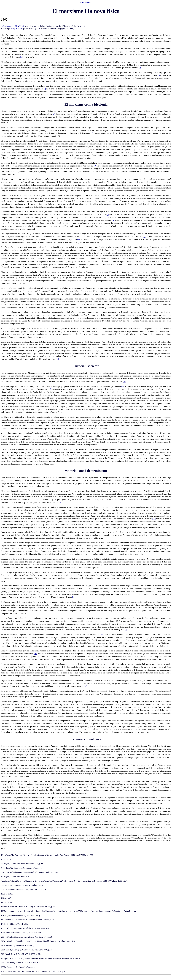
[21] (163, 527)
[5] (45, 89)
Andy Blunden (17, 29)
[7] (92, 133)
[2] (21, 57)
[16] (123, 386)
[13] (136, 250)
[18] (60, 502)
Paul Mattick (86, 2)
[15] (124, 382)
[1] (12, 44)
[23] (126, 624)
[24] (127, 630)
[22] (74, 597)
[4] (159, 75)
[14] (57, 359)
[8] (95, 166)
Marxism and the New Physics (14, 26)
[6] (54, 114)
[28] (85, 686)
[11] (145, 237)
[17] (49, 389)
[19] (35, 516)
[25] (101, 635)
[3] (140, 68)
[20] (154, 519)
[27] (36, 654)
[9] (108, 215)
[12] (79, 239)
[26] (168, 646)
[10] (113, 220)
